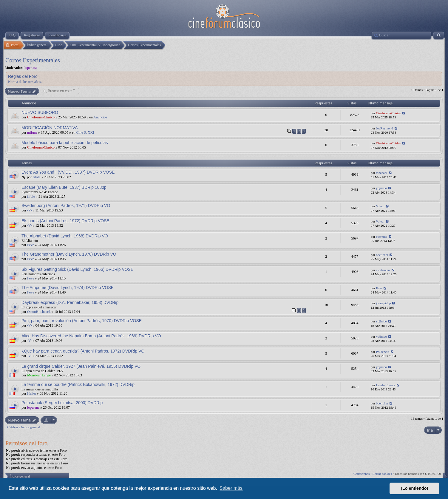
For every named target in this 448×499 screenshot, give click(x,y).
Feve (31, 245)
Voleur (380, 206)
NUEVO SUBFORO (40, 112)
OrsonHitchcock (39, 312)
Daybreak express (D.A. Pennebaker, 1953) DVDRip (70, 302)
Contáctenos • (363, 474)
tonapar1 (381, 173)
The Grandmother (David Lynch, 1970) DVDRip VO (69, 254)
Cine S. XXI (85, 132)
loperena (31, 68)
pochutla (381, 237)
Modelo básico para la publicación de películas (65, 143)
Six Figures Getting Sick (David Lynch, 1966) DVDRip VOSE (77, 269)
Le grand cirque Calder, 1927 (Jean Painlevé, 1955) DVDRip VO (81, 366)
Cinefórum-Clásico (41, 117)
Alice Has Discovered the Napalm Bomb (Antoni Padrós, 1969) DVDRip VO (91, 336)
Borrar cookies (382, 474)
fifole (36, 177)
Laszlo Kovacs (386, 385)
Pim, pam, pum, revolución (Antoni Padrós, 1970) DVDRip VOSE (82, 321)
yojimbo (381, 188)
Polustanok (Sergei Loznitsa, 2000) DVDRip (62, 403)
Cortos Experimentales (33, 60)
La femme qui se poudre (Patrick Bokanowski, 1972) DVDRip (78, 384)
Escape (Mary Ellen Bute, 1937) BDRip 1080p (64, 187)
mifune (32, 132)
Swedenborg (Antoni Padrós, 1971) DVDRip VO (66, 206)
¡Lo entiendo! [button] (414, 488)
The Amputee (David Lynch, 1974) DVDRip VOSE (68, 288)
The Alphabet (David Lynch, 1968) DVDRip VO (65, 236)
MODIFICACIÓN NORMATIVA (50, 128)
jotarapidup (383, 303)
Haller (32, 393)
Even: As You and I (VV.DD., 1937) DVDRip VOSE (68, 172)
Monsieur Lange (39, 375)
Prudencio (383, 352)
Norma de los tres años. (25, 82)
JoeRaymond (384, 128)
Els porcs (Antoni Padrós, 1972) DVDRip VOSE (65, 221)
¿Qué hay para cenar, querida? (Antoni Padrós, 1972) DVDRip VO (83, 351)
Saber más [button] (231, 488)
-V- (30, 210)
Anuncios (100, 117)
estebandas (383, 270)
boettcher (382, 255)
